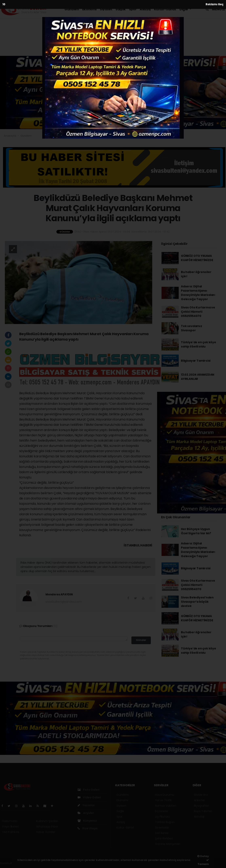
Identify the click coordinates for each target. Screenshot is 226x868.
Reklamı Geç (215, 4)
